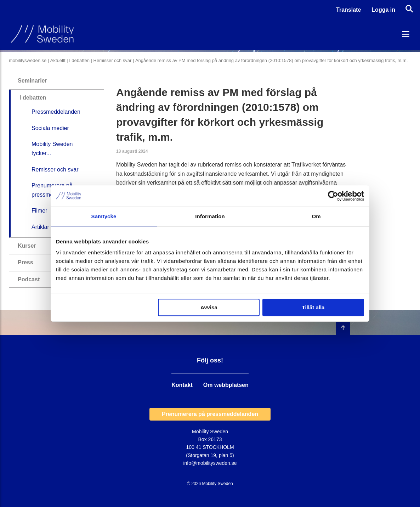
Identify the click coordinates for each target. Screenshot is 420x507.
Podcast (29, 279)
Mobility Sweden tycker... (52, 149)
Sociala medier (50, 128)
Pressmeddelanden (56, 112)
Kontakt (182, 385)
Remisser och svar (113, 60)
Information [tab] (210, 216)
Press (25, 262)
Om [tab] (316, 216)
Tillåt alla (313, 307)
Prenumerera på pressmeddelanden (210, 414)
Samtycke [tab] (104, 216)
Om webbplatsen (226, 385)
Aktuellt (58, 60)
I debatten (79, 60)
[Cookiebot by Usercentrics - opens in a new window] (333, 196)
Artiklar (40, 227)
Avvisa (209, 307)
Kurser (27, 246)
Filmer (39, 211)
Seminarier (32, 81)
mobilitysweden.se (28, 60)
